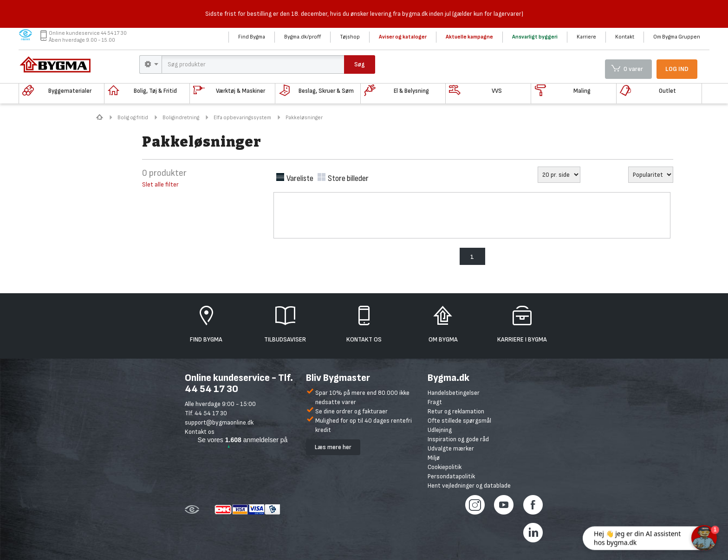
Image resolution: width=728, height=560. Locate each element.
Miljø (434, 458)
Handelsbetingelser (454, 393)
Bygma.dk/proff (302, 37)
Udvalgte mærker (451, 448)
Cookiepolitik (445, 467)
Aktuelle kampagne (469, 37)
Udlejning (440, 430)
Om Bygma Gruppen (677, 37)
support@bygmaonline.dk (219, 422)
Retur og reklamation (456, 411)
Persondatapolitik (451, 476)
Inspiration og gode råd (458, 439)
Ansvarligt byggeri (535, 37)
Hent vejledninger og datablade (469, 486)
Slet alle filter (160, 184)
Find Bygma (252, 37)
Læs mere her (333, 447)
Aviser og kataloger (403, 37)
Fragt (435, 402)
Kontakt (625, 37)
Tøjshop (350, 37)
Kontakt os (200, 432)
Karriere (586, 37)
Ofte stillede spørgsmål (459, 421)
